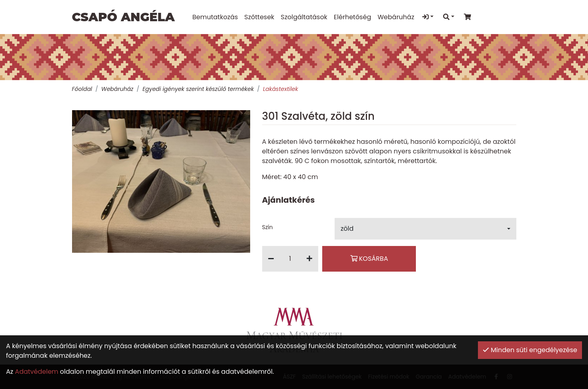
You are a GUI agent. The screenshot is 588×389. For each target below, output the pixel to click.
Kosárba (369, 259)
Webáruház (117, 89)
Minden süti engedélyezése (530, 350)
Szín (268, 227)
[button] (425, 229)
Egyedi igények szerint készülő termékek (198, 89)
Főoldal (82, 89)
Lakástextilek (281, 89)
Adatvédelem (36, 372)
